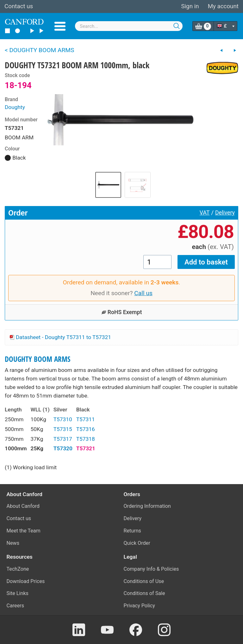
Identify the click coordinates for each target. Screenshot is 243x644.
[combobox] (129, 26)
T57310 (63, 419)
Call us (143, 293)
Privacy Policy (139, 606)
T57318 (86, 439)
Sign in (190, 6)
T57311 (86, 419)
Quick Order (137, 543)
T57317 (63, 439)
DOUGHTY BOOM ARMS (38, 359)
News (13, 543)
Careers (16, 606)
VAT (205, 213)
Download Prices (26, 581)
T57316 (86, 429)
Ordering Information (147, 506)
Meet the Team (24, 531)
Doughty (15, 107)
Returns (132, 531)
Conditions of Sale (144, 593)
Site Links (18, 593)
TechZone (18, 569)
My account (223, 6)
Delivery (225, 213)
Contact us (19, 6)
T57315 (63, 429)
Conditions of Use (144, 581)
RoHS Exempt (122, 312)
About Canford (23, 506)
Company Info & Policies (151, 569)
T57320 (63, 448)
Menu (60, 26)
